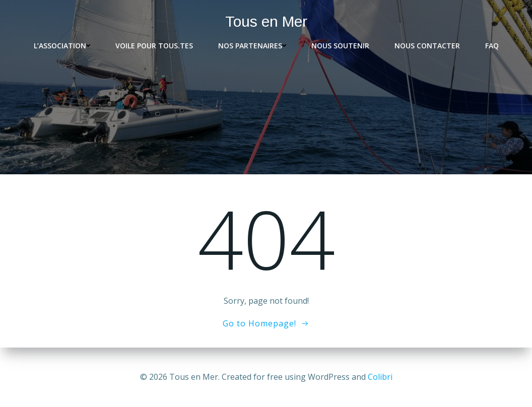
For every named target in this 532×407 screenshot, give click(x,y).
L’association (62, 46)
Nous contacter (427, 46)
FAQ (492, 46)
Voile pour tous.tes (154, 46)
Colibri (380, 377)
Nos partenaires (252, 46)
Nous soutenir (340, 46)
